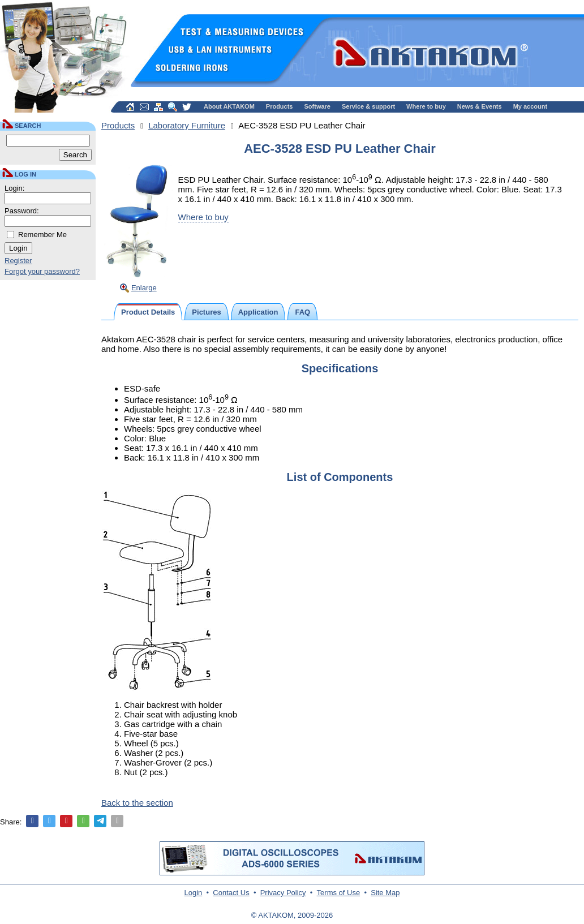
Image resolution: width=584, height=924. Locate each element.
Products (280, 106)
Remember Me (42, 235)
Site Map (385, 893)
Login (194, 893)
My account (531, 106)
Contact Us (231, 893)
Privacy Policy (283, 893)
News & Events (480, 106)
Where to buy (426, 106)
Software (317, 106)
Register (18, 261)
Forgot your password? (42, 271)
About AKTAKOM (229, 106)
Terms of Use (339, 893)
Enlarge (144, 288)
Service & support (368, 106)
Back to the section (137, 803)
